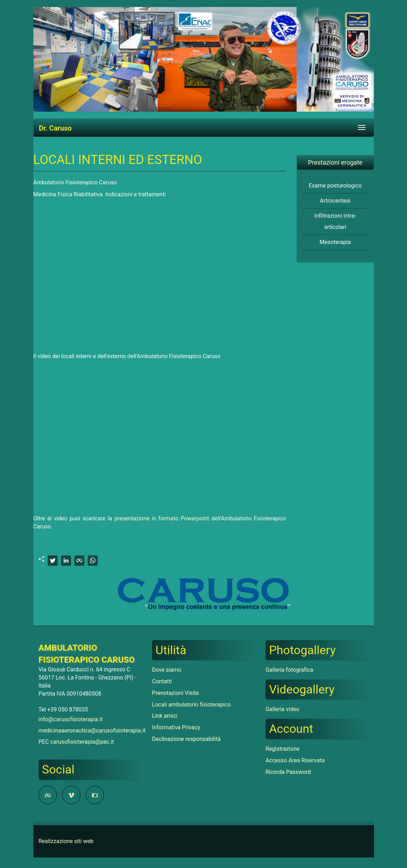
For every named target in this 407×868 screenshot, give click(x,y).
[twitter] (53, 561)
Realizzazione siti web (66, 841)
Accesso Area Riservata (295, 760)
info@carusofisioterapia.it (71, 719)
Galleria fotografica (289, 670)
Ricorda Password (288, 772)
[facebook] (79, 561)
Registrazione (283, 749)
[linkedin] (66, 561)
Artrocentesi (335, 201)
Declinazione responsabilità (186, 739)
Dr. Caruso (55, 128)
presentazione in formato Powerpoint (162, 518)
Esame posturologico (335, 186)
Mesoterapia (335, 242)
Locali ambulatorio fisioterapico (191, 705)
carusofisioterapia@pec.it (82, 742)
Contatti (162, 681)
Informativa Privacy (176, 727)
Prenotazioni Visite (175, 693)
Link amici (165, 716)
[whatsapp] (93, 561)
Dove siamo (167, 670)
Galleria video (282, 709)
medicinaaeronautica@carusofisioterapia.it (92, 731)
